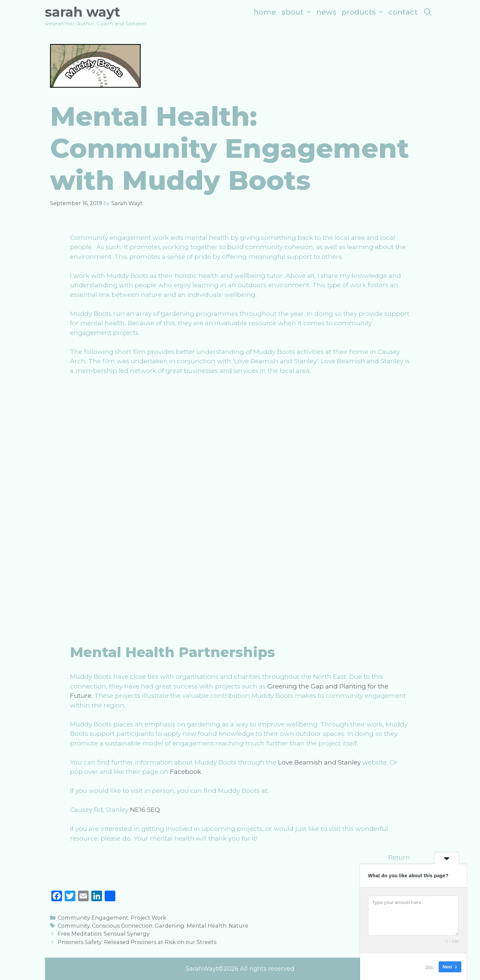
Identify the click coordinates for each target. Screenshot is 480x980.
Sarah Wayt (83, 12)
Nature (238, 926)
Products (364, 12)
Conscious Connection (122, 926)
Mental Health (206, 926)
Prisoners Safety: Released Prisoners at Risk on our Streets (137, 942)
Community (74, 926)
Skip (429, 966)
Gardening (169, 926)
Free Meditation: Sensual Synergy (104, 934)
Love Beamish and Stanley (319, 762)
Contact (403, 12)
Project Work (148, 918)
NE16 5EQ (145, 810)
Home (265, 12)
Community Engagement (93, 918)
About (297, 12)
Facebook (185, 772)
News (326, 12)
